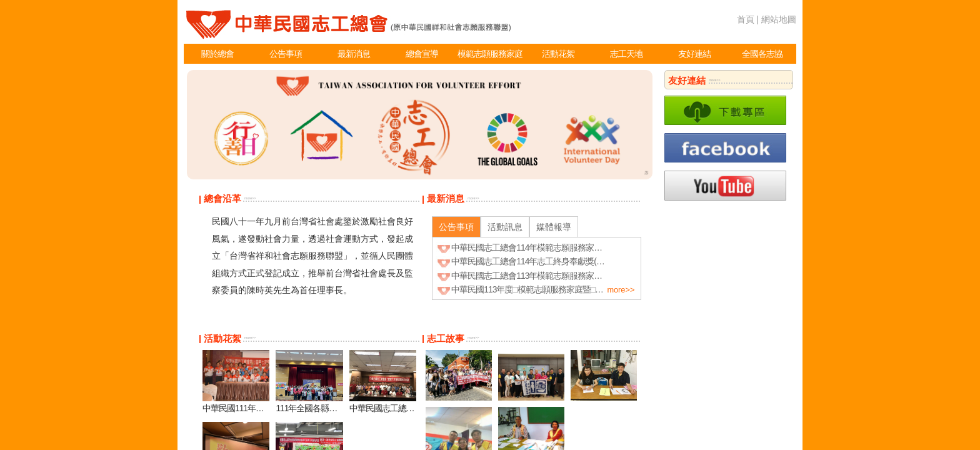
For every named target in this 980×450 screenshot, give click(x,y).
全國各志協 (762, 54)
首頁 (746, 19)
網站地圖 (779, 19)
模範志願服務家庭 (490, 54)
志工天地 (626, 54)
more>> (250, 198)
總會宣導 (422, 54)
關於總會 (217, 54)
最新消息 (354, 54)
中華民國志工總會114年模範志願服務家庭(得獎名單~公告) (555, 247)
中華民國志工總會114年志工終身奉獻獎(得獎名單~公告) (551, 261)
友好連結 (694, 54)
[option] (420, 125)
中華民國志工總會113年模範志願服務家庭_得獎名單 (545, 276)
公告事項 (286, 54)
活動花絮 (558, 54)
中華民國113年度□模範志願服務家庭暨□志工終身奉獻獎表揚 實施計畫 (577, 289)
